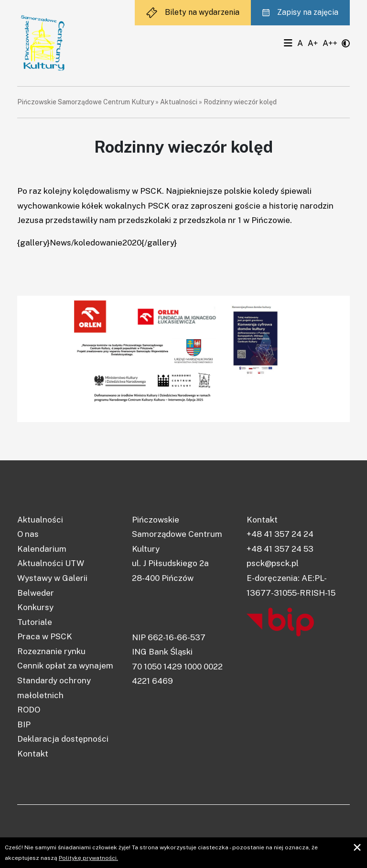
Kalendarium (42, 549)
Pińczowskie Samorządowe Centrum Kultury (86, 102)
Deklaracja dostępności (63, 739)
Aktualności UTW (51, 563)
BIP (24, 724)
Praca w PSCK (45, 636)
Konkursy (35, 607)
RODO (29, 710)
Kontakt (33, 754)
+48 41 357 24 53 (280, 549)
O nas (28, 534)
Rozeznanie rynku (51, 651)
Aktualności (179, 102)
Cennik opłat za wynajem (65, 666)
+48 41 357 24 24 (280, 534)
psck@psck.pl (273, 563)
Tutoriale (35, 622)
